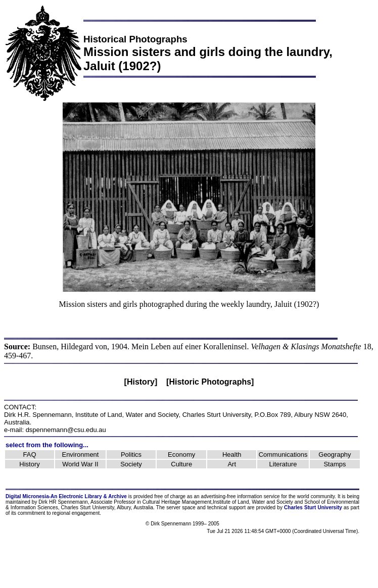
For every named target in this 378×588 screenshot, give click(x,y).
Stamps (335, 464)
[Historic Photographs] (210, 382)
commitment (31, 513)
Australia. (144, 507)
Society (131, 464)
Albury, (124, 507)
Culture (181, 464)
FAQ (30, 455)
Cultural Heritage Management (177, 502)
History (29, 464)
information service (258, 496)
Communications (283, 455)
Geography (335, 455)
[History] (141, 382)
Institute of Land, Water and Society (127, 415)
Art (232, 464)
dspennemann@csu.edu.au (66, 430)
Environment (80, 455)
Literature (283, 464)
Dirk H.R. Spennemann (38, 415)
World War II (80, 464)
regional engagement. (77, 513)
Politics (131, 455)
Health (232, 455)
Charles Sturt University (217, 415)
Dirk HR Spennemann (63, 502)
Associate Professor (113, 502)
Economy (181, 455)
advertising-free (219, 496)
